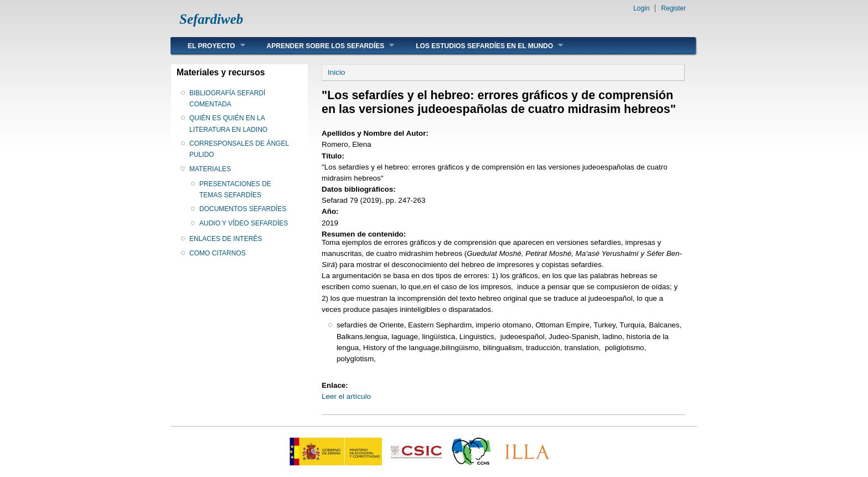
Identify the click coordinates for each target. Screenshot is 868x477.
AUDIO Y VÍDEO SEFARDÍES (244, 223)
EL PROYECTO (208, 46)
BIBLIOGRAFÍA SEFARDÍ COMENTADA (227, 99)
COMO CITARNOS (218, 253)
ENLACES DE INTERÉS (226, 239)
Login (641, 8)
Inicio (336, 72)
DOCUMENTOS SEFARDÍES (243, 209)
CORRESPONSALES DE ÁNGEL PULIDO (239, 149)
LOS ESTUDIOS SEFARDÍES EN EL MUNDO (481, 46)
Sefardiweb (211, 19)
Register (673, 8)
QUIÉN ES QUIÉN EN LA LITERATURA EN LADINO (228, 124)
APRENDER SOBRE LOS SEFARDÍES (322, 46)
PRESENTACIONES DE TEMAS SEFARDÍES (235, 189)
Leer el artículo (346, 396)
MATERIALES (210, 169)
